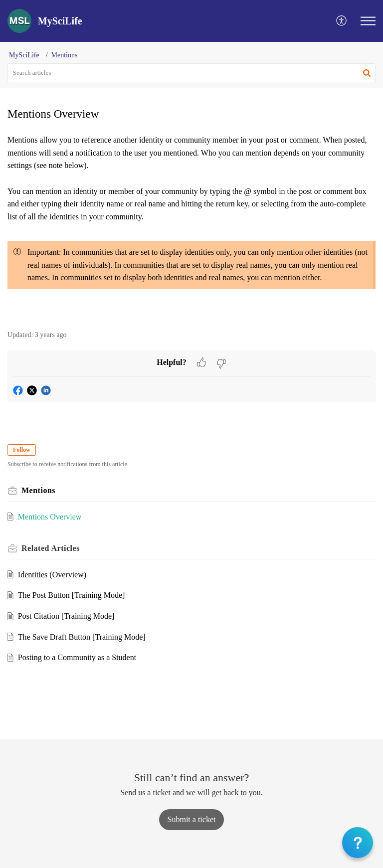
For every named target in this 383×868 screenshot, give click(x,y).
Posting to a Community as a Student (77, 657)
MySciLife (24, 55)
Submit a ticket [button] (192, 819)
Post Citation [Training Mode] (66, 616)
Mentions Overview (50, 517)
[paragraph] (191, 227)
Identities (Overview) (52, 575)
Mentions (65, 55)
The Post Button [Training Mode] (72, 595)
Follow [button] (22, 450)
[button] (342, 21)
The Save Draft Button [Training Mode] (82, 637)
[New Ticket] (192, 819)
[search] (191, 73)
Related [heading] (51, 548)
